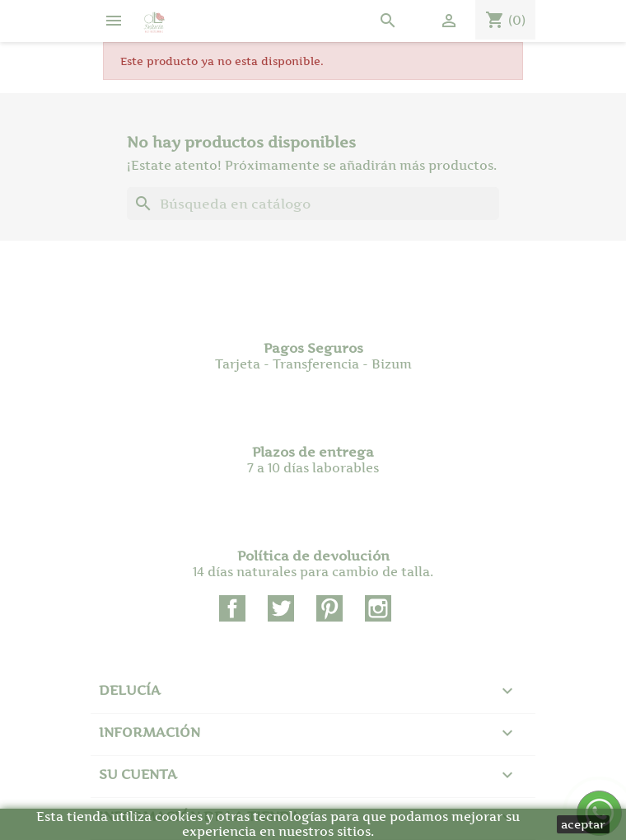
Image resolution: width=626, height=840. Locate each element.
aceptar (583, 824)
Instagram (378, 608)
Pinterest (329, 608)
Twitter (281, 608)
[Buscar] (313, 204)
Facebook (232, 608)
